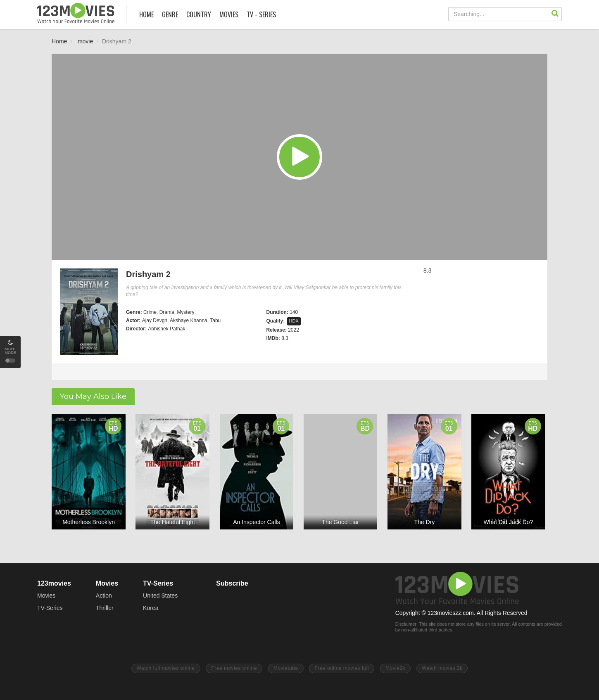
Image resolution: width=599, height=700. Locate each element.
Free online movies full (342, 668)
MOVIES (229, 14)
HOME (146, 14)
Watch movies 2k (442, 668)
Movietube (286, 668)
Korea (151, 608)
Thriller (105, 608)
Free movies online (234, 668)
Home (59, 41)
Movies (46, 596)
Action (104, 596)
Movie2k (395, 668)
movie (85, 41)
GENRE (170, 14)
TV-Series (50, 608)
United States (160, 596)
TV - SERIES (261, 14)
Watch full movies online (166, 668)
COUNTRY (199, 14)
